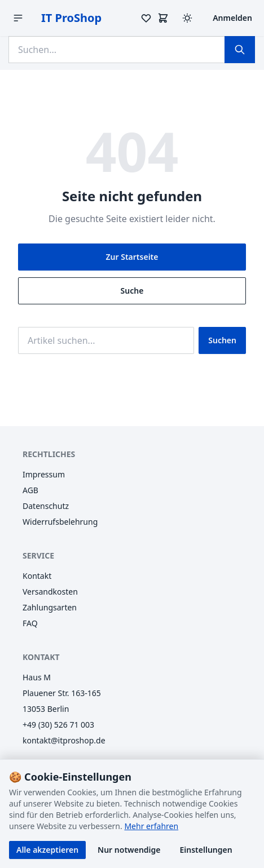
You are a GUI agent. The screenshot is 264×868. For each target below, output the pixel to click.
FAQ (30, 623)
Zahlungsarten (50, 607)
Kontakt (37, 576)
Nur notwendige (129, 850)
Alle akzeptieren (47, 850)
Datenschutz (46, 506)
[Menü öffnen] (18, 18)
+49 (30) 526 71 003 (58, 725)
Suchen (222, 340)
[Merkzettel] (146, 18)
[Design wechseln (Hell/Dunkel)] (187, 18)
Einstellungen (206, 850)
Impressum (44, 474)
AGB (30, 490)
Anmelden (232, 18)
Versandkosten (50, 592)
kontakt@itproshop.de (64, 740)
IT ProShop (71, 18)
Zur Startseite (132, 257)
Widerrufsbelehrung (60, 522)
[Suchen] (240, 50)
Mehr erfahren (151, 826)
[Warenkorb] (163, 18)
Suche (132, 291)
